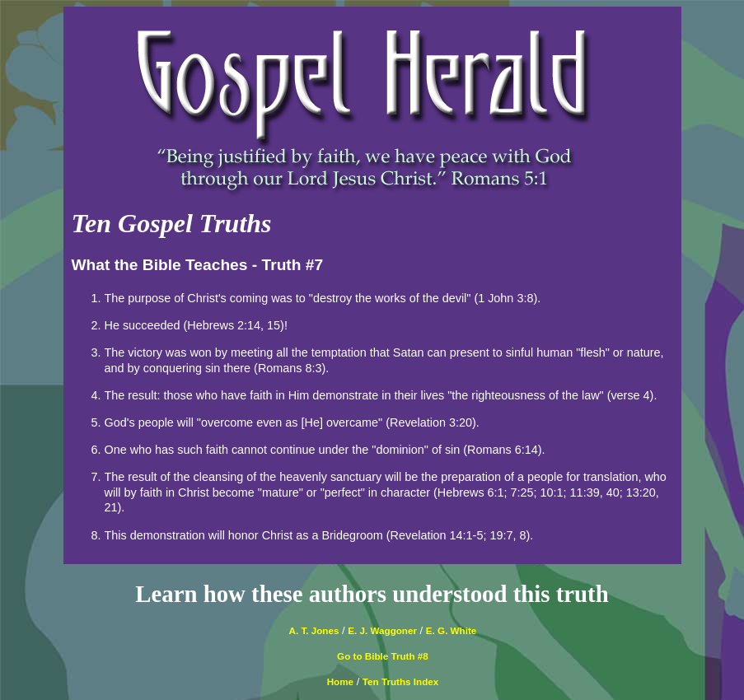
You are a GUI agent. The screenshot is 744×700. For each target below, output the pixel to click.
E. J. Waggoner (382, 630)
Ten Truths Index (400, 681)
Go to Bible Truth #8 (383, 656)
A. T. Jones (314, 630)
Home (340, 681)
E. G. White (452, 630)
